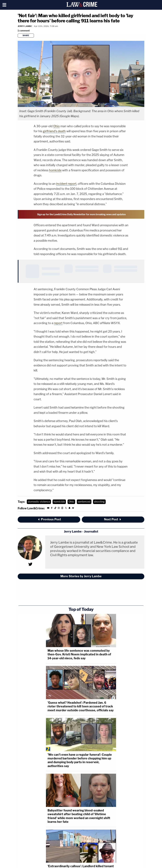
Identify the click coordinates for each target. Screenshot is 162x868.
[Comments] (24, 31)
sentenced (84, 502)
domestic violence (39, 502)
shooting (99, 502)
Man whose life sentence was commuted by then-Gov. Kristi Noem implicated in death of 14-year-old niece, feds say (79, 654)
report (58, 323)
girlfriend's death (54, 131)
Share (26, 35)
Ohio (56, 126)
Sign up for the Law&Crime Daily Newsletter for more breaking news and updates (81, 214)
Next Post (113, 519)
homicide (55, 170)
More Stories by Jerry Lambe (81, 576)
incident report (66, 184)
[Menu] (4, 5)
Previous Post (49, 519)
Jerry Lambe (25, 26)
